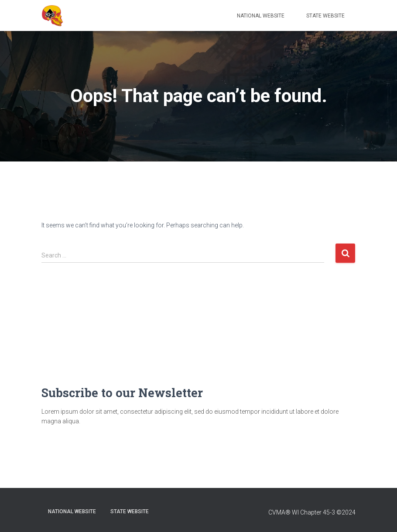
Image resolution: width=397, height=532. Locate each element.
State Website (325, 16)
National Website (261, 16)
